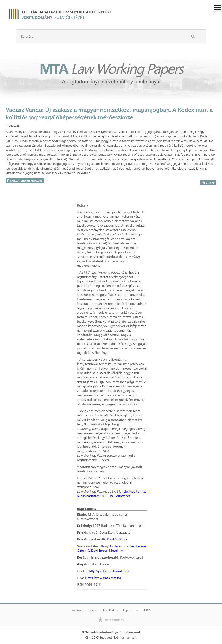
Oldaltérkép (110, 610)
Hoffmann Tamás (122, 546)
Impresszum (130, 610)
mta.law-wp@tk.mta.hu (104, 578)
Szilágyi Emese (97, 550)
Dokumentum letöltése (25, 181)
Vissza (208, 183)
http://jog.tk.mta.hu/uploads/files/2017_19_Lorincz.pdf (111, 494)
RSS (147, 610)
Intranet (93, 610)
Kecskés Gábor (117, 539)
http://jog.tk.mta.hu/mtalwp (109, 571)
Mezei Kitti (117, 550)
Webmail (77, 610)
